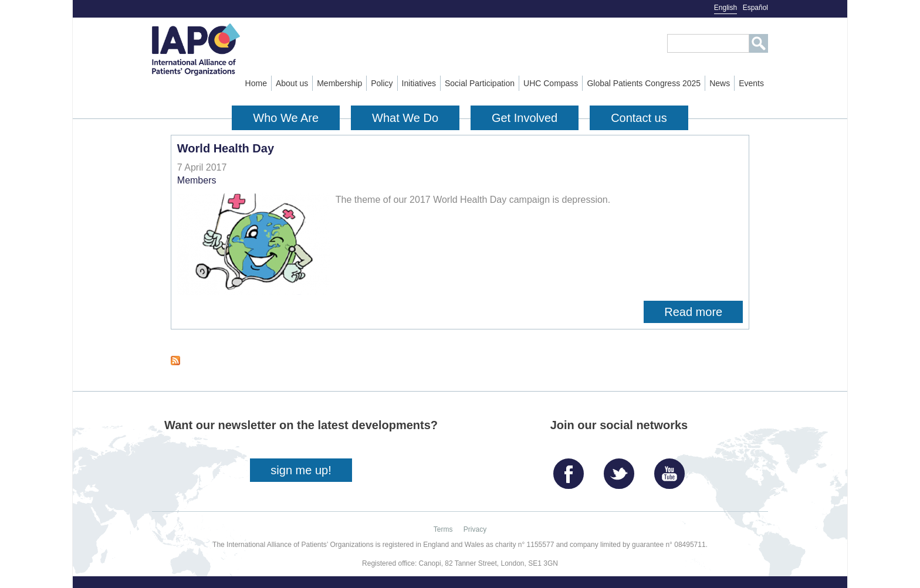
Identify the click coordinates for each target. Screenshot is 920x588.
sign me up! (301, 470)
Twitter (622, 469)
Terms (443, 529)
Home (256, 83)
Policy (382, 83)
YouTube (672, 469)
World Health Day (226, 148)
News (720, 83)
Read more (703, 312)
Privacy (475, 529)
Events (751, 83)
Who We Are (286, 118)
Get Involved (525, 118)
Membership (339, 83)
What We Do (405, 118)
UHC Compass (551, 83)
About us (292, 83)
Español (755, 8)
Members (197, 180)
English (725, 8)
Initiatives (419, 83)
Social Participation (480, 83)
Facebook (571, 469)
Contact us (639, 118)
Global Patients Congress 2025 (644, 83)
